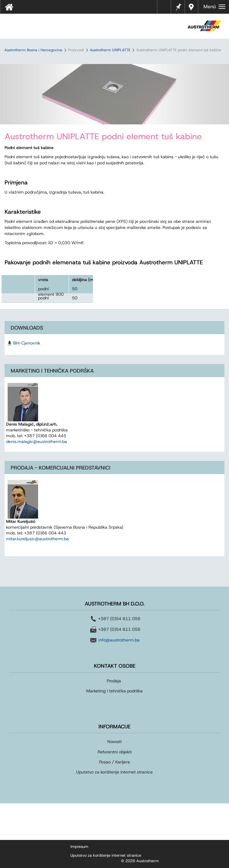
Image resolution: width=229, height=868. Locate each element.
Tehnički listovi (166, 9)
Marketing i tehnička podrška (114, 691)
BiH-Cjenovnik (27, 343)
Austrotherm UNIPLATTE (110, 50)
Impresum (79, 847)
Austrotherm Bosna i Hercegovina (33, 50)
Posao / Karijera (114, 762)
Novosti (114, 741)
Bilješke (178, 6)
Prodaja (114, 681)
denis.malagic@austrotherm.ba (37, 441)
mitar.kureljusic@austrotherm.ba (38, 539)
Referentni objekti (115, 752)
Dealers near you (191, 7)
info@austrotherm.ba (119, 640)
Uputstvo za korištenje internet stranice (114, 772)
